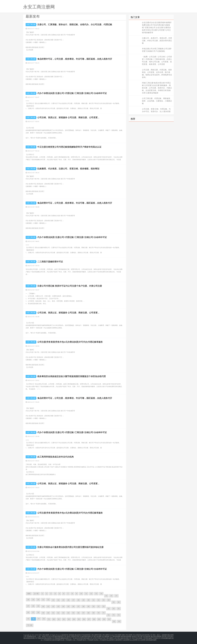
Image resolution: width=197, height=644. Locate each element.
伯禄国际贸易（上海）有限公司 (37, 636)
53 (109, 609)
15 (106, 596)
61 (53, 613)
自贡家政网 (146, 636)
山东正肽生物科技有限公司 (122, 638)
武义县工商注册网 (115, 635)
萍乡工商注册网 (108, 638)
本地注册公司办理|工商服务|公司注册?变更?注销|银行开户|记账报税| (157, 50)
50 (93, 606)
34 (109, 600)
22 (48, 600)
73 (114, 615)
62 (58, 613)
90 (104, 619)
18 (28, 600)
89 (99, 619)
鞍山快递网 (98, 636)
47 (78, 606)
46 (73, 606)
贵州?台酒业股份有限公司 (85, 636)
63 (63, 613)
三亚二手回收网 (77, 639)
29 (83, 600)
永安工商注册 (31, 25)
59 (43, 613)
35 (114, 602)
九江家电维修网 (115, 636)
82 (64, 619)
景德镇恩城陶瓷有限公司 (63, 638)
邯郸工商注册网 (127, 635)
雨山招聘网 (110, 639)
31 (93, 600)
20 (38, 600)
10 (81, 594)
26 (68, 600)
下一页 (30, 625)
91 (109, 619)
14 (101, 594)
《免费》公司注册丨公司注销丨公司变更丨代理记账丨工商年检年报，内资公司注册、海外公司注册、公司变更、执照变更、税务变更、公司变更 (157, 61)
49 (88, 606)
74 (119, 615)
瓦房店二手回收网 (100, 639)
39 (38, 606)
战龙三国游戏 (71, 636)
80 (54, 619)
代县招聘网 (126, 639)
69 (93, 613)
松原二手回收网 (66, 639)
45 (68, 606)
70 (98, 613)
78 (44, 619)
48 (83, 606)
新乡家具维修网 (55, 639)
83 (69, 619)
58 (38, 612)
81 (59, 619)
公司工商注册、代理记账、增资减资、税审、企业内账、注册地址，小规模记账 (157, 101)
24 (58, 600)
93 (119, 621)
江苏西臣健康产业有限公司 (152, 638)
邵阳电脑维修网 (151, 639)
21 (43, 600)
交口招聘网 (142, 639)
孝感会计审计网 (137, 636)
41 (48, 606)
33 (104, 600)
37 (28, 606)
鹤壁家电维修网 (126, 636)
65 (73, 613)
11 (86, 594)
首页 (29, 594)
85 (79, 619)
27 (73, 600)
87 (89, 619)
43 (58, 606)
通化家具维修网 (156, 636)
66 (78, 613)
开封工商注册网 (137, 638)
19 (33, 600)
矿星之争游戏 (97, 638)
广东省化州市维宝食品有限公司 (82, 638)
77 (39, 619)
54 (114, 609)
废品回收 (78, 635)
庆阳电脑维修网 (166, 638)
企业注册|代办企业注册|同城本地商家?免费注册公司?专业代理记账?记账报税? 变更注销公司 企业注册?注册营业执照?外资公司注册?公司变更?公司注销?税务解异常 (157, 28)
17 (116, 596)
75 (28, 619)
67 (83, 613)
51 (98, 606)
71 (104, 613)
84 (74, 619)
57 (33, 612)
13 (96, 594)
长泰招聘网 (118, 639)
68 (88, 613)
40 (43, 606)
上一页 (36, 594)
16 (111, 596)
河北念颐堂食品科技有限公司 (142, 635)
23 (53, 600)
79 (49, 619)
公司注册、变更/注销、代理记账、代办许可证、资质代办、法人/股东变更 (156, 110)
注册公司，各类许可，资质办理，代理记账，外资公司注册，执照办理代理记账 (157, 41)
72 (109, 615)
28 (78, 600)
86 (84, 619)
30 (88, 600)
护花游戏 (84, 635)
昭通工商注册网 (104, 635)
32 (98, 600)
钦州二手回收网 (88, 639)
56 (28, 612)
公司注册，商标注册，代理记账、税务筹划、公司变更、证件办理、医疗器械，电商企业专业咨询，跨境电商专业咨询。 (157, 74)
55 (119, 609)
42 (53, 606)
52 (104, 606)
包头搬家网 (106, 636)
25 (63, 600)
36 (119, 602)
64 (68, 613)
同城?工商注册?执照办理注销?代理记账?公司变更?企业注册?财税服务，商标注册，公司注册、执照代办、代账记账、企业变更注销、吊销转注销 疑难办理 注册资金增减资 (157, 88)
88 (94, 619)
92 (114, 621)
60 (48, 613)
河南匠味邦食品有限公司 (46, 638)
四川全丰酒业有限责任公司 (57, 636)
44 (63, 606)
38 (33, 606)
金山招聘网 (134, 639)
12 (91, 594)
